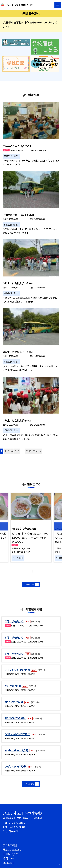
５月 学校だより (14, 655)
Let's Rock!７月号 (16, 768)
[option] (31, 528)
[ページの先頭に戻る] (59, 865)
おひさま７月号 (13, 687)
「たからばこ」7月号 (15, 720)
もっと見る (29, 585)
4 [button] (12, 451)
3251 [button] (35, 451)
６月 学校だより (14, 639)
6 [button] (19, 451)
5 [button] (15, 451)
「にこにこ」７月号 (14, 704)
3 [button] (9, 451)
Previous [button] (4, 526)
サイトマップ (12, 831)
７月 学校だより (14, 623)
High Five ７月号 (17, 752)
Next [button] (58, 526)
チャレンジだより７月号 (18, 671)
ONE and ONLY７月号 (18, 736)
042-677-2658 (17, 823)
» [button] (41, 451)
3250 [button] (28, 451)
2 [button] (5, 451)
